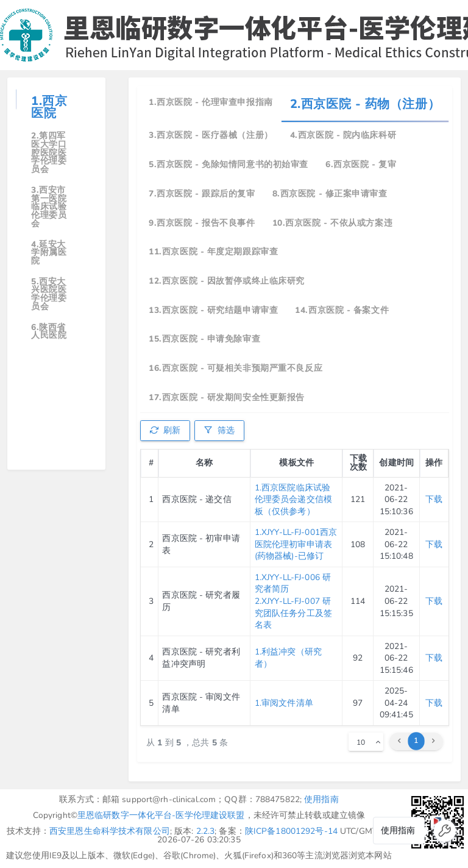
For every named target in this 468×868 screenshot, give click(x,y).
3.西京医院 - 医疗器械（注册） (211, 135)
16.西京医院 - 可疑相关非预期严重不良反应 (236, 368)
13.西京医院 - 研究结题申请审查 (213, 310)
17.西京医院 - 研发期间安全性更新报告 (227, 397)
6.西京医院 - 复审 (361, 164)
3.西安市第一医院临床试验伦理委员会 (49, 207)
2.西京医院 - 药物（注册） (365, 104)
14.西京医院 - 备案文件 (342, 310)
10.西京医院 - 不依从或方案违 (333, 223)
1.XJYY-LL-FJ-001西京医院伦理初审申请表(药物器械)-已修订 (296, 544)
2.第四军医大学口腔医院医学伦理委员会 (49, 152)
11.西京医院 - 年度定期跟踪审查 (213, 252)
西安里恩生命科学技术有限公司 (110, 831)
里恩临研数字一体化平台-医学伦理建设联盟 (161, 815)
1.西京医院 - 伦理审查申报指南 (211, 102)
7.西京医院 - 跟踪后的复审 (202, 194)
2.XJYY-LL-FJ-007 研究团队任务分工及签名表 (293, 613)
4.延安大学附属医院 (49, 253)
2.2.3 (206, 831)
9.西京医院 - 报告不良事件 (202, 223)
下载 (434, 499)
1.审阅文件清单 (284, 703)
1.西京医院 (49, 107)
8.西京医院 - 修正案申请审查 (330, 194)
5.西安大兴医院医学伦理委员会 (49, 294)
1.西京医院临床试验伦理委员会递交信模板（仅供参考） (293, 500)
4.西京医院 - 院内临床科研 (343, 135)
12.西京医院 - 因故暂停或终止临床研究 (227, 281)
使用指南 (321, 799)
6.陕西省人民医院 (49, 332)
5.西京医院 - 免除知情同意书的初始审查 (229, 164)
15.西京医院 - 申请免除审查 (204, 339)
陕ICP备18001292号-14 (291, 831)
